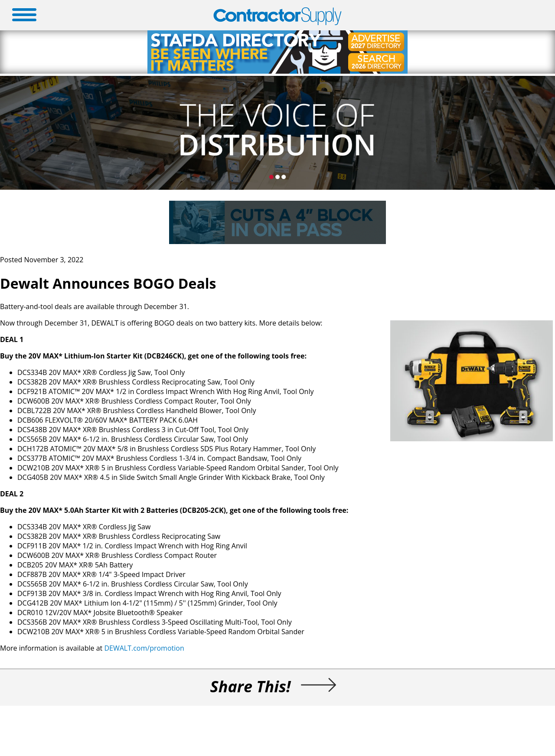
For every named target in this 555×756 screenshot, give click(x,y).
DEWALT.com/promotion (144, 648)
